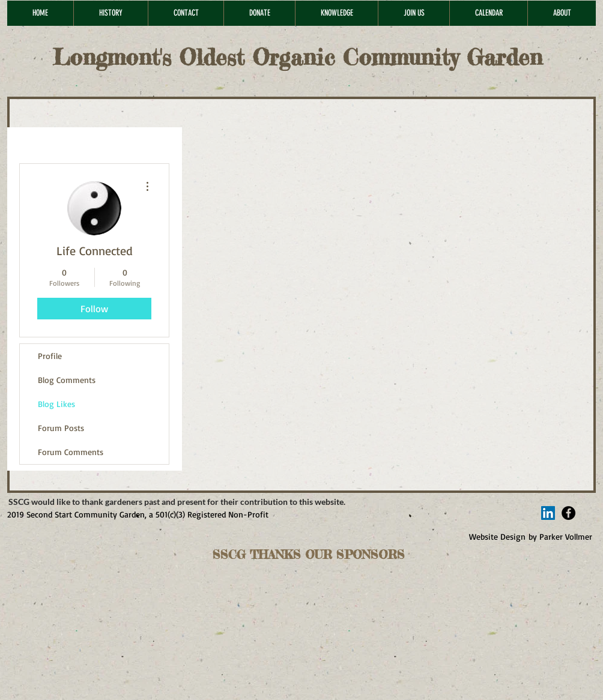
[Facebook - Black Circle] (568, 513)
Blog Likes (56, 404)
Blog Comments (67, 380)
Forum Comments (71, 452)
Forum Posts (61, 428)
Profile (50, 356)
